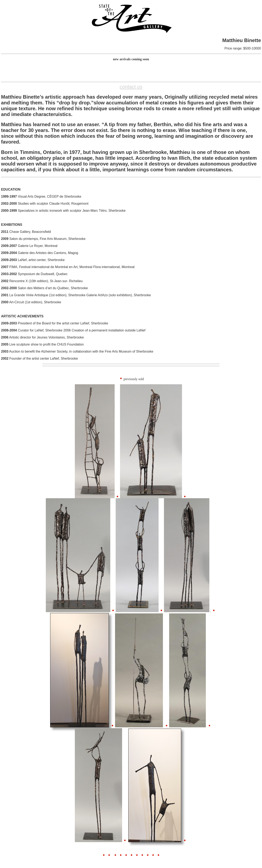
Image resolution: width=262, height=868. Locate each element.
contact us (131, 87)
